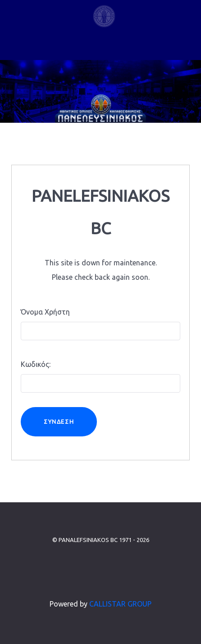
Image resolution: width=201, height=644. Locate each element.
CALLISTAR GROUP (120, 604)
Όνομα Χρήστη (45, 312)
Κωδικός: (36, 364)
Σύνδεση (59, 422)
